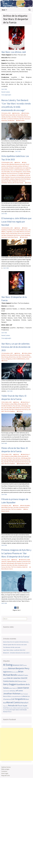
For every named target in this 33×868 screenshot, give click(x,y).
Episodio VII (25, 404)
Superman (4, 237)
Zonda (28, 359)
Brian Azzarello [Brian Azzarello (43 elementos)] (15, 672)
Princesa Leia (23, 408)
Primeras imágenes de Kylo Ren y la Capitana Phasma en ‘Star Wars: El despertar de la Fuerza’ (16, 553)
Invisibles (27, 355)
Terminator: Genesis (7, 183)
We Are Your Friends (18, 183)
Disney (20, 404)
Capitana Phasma (11, 561)
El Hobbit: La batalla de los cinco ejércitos (20, 168)
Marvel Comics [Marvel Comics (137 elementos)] (13, 702)
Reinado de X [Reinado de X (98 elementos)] (13, 705)
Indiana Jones (24, 230)
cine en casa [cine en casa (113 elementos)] (12, 678)
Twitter (8, 630)
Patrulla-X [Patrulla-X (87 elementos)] (25, 703)
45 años (25, 353)
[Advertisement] (16, 744)
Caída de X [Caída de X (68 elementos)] (21, 675)
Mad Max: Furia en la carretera (13, 177)
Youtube (11, 630)
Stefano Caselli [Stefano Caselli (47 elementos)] (16, 708)
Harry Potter (16, 230)
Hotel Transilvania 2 (20, 170)
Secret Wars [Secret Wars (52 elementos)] (6, 708)
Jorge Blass (9, 232)
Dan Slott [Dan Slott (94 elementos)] (21, 678)
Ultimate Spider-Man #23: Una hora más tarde (15, 645)
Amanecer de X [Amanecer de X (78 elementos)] (18, 665)
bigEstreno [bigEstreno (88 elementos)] (7, 672)
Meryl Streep (5, 357)
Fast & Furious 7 (10, 170)
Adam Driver (25, 402)
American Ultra (5, 164)
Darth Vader (26, 113)
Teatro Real (10, 237)
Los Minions (13, 175)
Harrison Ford (27, 561)
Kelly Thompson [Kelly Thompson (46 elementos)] (24, 694)
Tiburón (16, 237)
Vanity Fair (25, 567)
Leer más (4, 89)
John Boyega (24, 406)
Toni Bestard (11, 121)
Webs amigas (5, 769)
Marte (23, 177)
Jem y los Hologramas (16, 172)
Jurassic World (26, 172)
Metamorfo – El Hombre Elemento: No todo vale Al (16, 653)
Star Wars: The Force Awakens (14, 509)
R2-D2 (28, 408)
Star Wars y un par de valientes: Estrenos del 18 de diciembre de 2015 (16, 347)
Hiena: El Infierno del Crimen (17, 355)
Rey (2, 409)
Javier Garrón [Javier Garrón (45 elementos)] (6, 691)
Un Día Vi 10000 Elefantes (19, 359)
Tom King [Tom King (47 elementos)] (7, 710)
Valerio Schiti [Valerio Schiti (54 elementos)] (19, 710)
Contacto (4, 771)
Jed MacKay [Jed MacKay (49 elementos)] (12, 691)
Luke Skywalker (8, 408)
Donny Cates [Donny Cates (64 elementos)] (22, 681)
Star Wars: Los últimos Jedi (14, 52)
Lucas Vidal (16, 232)
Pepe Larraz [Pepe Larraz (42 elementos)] (5, 706)
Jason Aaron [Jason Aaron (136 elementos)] (23, 688)
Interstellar (7, 172)
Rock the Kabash (26, 179)
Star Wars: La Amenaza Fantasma (10, 119)
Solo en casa (21, 233)
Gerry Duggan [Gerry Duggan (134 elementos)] (10, 684)
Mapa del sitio (6, 775)
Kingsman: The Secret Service (9, 173)
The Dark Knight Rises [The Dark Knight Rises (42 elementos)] (24, 708)
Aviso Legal (5, 773)
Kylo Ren (4, 563)
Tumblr (18, 630)
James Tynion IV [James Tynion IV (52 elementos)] (13, 688)
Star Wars (8, 117)
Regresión (18, 179)
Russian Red (14, 233)
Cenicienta (9, 166)
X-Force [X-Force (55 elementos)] (9, 712)
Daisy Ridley (14, 404)
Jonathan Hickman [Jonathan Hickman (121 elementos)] (12, 694)
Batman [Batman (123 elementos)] (12, 668)
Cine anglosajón (6, 95)
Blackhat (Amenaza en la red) (17, 164)
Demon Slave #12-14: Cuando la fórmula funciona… (16, 642)
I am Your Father (19, 115)
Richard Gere (12, 357)
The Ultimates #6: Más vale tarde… (12, 647)
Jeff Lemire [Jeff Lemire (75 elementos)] (19, 691)
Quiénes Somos (6, 767)
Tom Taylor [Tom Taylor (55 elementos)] (12, 710)
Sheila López (24, 237)
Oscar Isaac (25, 563)
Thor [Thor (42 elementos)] (4, 710)
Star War (6, 409)
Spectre (4, 181)
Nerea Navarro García (24, 464)
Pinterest (15, 630)
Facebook (5, 630)
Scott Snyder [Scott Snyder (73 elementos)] (23, 706)
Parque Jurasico (6, 233)
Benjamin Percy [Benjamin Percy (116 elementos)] (22, 668)
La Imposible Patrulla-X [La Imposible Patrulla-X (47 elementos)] (16, 696)
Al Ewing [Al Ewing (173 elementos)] (8, 665)
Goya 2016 (12, 115)
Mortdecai (28, 177)
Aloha (25, 162)
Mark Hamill (16, 408)
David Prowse (5, 115)
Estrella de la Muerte (7, 406)
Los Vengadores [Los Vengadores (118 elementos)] (18, 699)
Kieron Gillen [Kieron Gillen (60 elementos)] (7, 696)
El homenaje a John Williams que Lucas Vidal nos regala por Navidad (16, 222)
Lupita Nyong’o (10, 563)
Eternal (3, 170)
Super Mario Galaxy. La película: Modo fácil (14, 650)
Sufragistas (9, 359)
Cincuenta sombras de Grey (20, 166)
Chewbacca (7, 404)
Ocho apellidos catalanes (8, 179)
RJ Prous (29, 183)
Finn (14, 406)
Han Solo (18, 406)
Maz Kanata (18, 563)
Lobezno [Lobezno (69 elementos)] (25, 696)
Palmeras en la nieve (25, 232)
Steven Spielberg (25, 235)
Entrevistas (17, 113)
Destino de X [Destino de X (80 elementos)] (14, 681)
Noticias (18, 162)
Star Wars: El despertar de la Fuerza (21, 117)
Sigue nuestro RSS (21, 630)
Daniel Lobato (6, 92)
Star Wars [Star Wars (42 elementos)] (11, 708)
